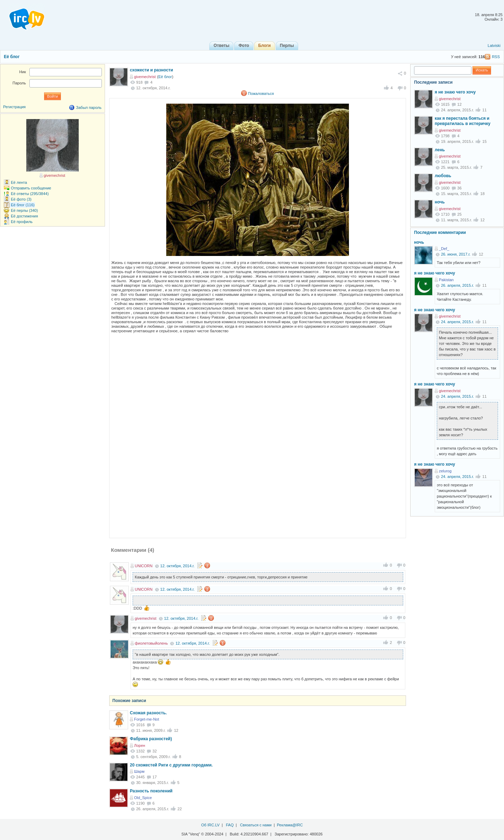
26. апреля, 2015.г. (457, 285)
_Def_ (444, 249)
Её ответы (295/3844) (30, 194)
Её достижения (24, 216)
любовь (443, 176)
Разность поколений (151, 791)
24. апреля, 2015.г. (457, 322)
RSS (496, 57)
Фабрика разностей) (151, 739)
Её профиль (22, 222)
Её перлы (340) (24, 210)
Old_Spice (143, 798)
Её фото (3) (21, 199)
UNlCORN (144, 566)
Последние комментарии (440, 232)
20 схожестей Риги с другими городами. (171, 765)
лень (440, 150)
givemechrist (145, 77)
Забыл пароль (89, 107)
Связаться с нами (256, 825)
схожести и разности (151, 70)
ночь (440, 202)
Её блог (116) (23, 205)
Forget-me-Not (147, 719)
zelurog (445, 471)
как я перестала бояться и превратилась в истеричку (463, 121)
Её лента (19, 182)
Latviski (494, 46)
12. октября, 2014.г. (177, 566)
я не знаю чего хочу (455, 92)
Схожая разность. (148, 713)
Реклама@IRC (290, 825)
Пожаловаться (261, 93)
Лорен (140, 745)
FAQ (230, 825)
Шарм (139, 771)
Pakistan (446, 280)
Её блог (12, 57)
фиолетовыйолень (151, 643)
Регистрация (14, 107)
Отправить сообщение (31, 188)
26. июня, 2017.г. (456, 254)
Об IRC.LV (211, 825)
